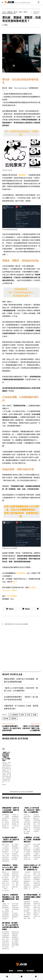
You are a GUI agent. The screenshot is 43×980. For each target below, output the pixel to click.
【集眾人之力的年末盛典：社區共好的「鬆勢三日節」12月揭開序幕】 (21, 689)
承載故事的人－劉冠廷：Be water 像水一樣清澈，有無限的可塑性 (11, 867)
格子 (15, 590)
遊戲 (35, 715)
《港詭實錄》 (22, 175)
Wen (6, 25)
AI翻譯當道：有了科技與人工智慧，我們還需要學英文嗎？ (32, 840)
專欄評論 (10, 12)
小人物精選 (14, 715)
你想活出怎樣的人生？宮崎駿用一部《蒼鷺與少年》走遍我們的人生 (32, 867)
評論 (29, 715)
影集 (22, 715)
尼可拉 (18, 573)
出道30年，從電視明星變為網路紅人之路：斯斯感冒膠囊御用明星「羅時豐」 (11, 898)
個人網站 (32, 587)
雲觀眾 (14, 718)
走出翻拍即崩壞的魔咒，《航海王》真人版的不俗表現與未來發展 (21, 698)
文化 (3, 749)
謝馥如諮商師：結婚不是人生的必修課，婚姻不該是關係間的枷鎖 (21, 680)
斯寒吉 (23, 573)
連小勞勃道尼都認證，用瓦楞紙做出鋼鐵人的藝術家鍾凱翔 (32, 897)
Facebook (6, 590)
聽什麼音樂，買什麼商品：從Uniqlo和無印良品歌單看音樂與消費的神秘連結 (11, 926)
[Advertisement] (21, 647)
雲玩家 (6, 718)
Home (4, 12)
